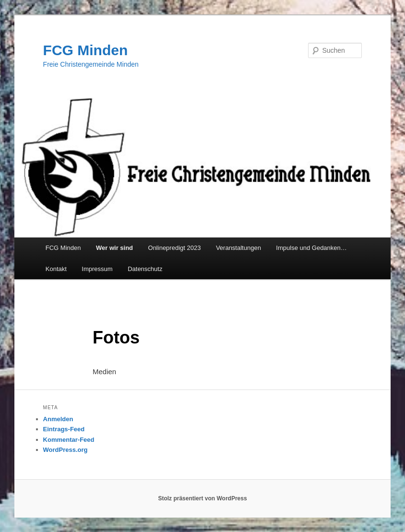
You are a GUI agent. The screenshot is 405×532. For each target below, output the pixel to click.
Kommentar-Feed (69, 440)
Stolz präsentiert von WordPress (202, 498)
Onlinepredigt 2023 (175, 248)
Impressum (97, 269)
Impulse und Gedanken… (311, 248)
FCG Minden (86, 50)
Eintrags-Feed (64, 429)
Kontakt (56, 269)
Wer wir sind (114, 248)
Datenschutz (145, 269)
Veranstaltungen (238, 248)
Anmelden (58, 419)
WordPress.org (66, 450)
